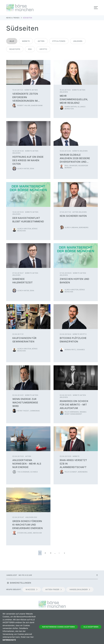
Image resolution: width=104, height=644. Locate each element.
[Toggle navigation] (96, 8)
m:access (32, 589)
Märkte (26, 41)
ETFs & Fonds (59, 41)
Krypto (43, 49)
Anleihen (78, 41)
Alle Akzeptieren (91, 627)
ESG (30, 49)
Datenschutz (9, 640)
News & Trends (13, 18)
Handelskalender (80, 589)
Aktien (41, 41)
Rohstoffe (15, 49)
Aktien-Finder (54, 589)
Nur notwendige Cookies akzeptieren (58, 627)
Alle (12, 41)
